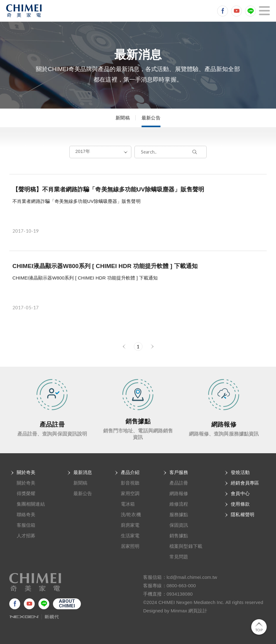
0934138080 (180, 594)
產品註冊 (179, 483)
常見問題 (179, 557)
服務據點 (179, 514)
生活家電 (130, 536)
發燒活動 (240, 472)
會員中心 (240, 493)
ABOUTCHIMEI (67, 604)
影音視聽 (130, 483)
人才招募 (26, 536)
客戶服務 (179, 472)
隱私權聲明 (243, 514)
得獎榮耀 (26, 493)
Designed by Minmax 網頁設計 (175, 611)
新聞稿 (123, 118)
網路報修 (179, 493)
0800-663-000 (181, 586)
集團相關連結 (31, 504)
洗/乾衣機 (131, 514)
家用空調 (130, 493)
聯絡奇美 (26, 514)
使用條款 (240, 504)
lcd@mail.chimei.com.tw (192, 577)
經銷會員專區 (245, 483)
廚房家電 (130, 525)
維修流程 (179, 504)
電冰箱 (128, 504)
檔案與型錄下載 (186, 546)
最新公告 (151, 118)
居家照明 (130, 546)
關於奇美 (26, 472)
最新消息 (83, 472)
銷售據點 (179, 536)
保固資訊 (179, 525)
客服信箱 (26, 525)
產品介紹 (130, 472)
